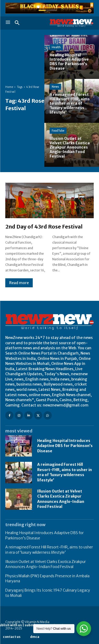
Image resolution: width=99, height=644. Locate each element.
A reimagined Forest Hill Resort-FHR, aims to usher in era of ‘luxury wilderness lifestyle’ (65, 472)
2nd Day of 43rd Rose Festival (44, 227)
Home (9, 87)
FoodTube (58, 131)
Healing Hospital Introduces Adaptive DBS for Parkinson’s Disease (65, 446)
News (55, 87)
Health (56, 47)
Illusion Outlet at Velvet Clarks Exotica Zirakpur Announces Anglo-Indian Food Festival (46, 564)
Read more (19, 283)
